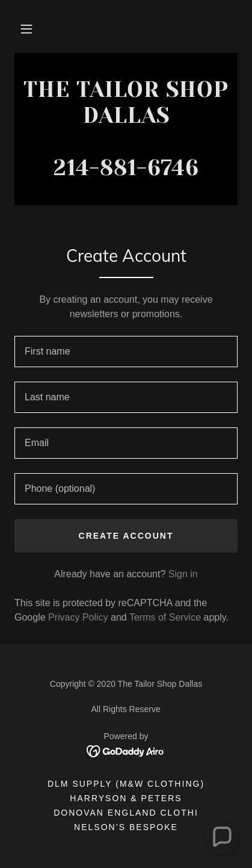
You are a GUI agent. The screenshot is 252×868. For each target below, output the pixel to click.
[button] (26, 29)
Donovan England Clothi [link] (126, 813)
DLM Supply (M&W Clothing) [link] (126, 784)
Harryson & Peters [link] (126, 798)
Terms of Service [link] (165, 617)
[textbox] (126, 352)
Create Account (126, 536)
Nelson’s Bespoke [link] (126, 827)
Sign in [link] (183, 574)
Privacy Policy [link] (78, 617)
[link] (126, 129)
